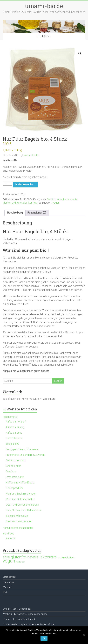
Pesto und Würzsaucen (19, 521)
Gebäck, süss (54, 199)
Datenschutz (9, 577)
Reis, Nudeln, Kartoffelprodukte (23, 510)
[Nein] (84, 635)
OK (44, 638)
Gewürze (11, 471)
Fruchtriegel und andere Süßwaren (25, 455)
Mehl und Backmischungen (21, 494)
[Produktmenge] (7, 184)
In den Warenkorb (25, 184)
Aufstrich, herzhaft (16, 422)
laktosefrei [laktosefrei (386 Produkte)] (49, 557)
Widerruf (7, 587)
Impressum (9, 582)
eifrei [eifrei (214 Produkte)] (6, 557)
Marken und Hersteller (15, 203)
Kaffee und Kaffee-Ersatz (20, 483)
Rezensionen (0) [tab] (37, 213)
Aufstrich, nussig (15, 427)
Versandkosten (32, 155)
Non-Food (8, 534)
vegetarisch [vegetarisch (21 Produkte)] (20, 562)
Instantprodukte (15, 477)
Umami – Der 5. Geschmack (17, 609)
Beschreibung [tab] (15, 213)
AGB (5, 592)
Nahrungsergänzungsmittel (18, 528)
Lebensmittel (71, 199)
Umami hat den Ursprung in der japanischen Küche (28, 624)
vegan (56, 203)
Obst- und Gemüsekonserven (22, 505)
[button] (80, 53)
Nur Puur (33, 203)
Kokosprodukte (15, 488)
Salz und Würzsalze (17, 516)
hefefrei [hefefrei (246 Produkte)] (33, 557)
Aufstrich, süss (14, 433)
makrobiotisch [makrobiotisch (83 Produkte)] (67, 557)
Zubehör (11, 538)
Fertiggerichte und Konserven (23, 449)
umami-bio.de (44, 6)
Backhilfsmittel (14, 438)
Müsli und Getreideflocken (21, 499)
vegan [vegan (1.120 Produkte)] (9, 561)
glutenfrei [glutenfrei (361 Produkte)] (19, 557)
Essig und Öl (13, 444)
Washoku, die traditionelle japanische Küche (25, 614)
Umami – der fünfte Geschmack (19, 619)
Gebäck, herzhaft (16, 460)
